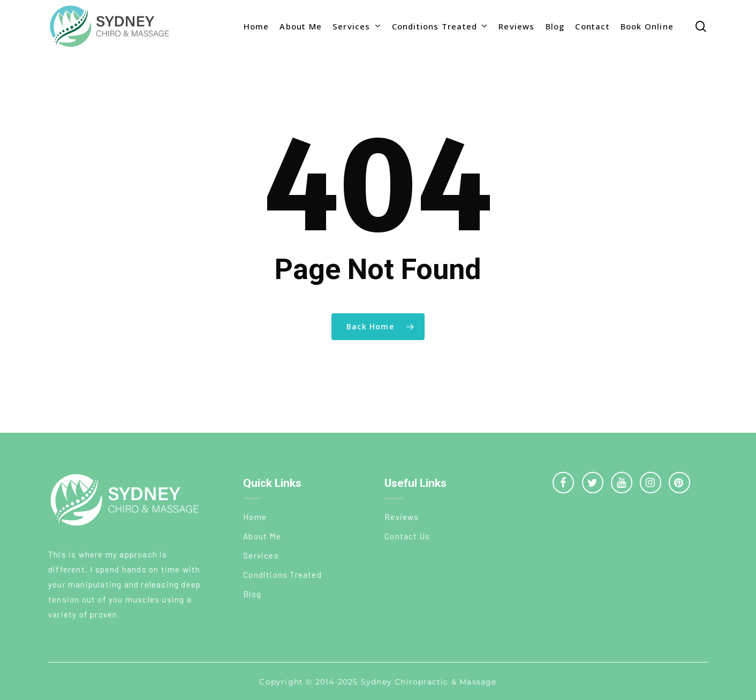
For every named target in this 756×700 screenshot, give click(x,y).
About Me (262, 536)
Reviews (402, 517)
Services (261, 555)
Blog (252, 594)
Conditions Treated (282, 575)
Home (255, 517)
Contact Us (407, 536)
